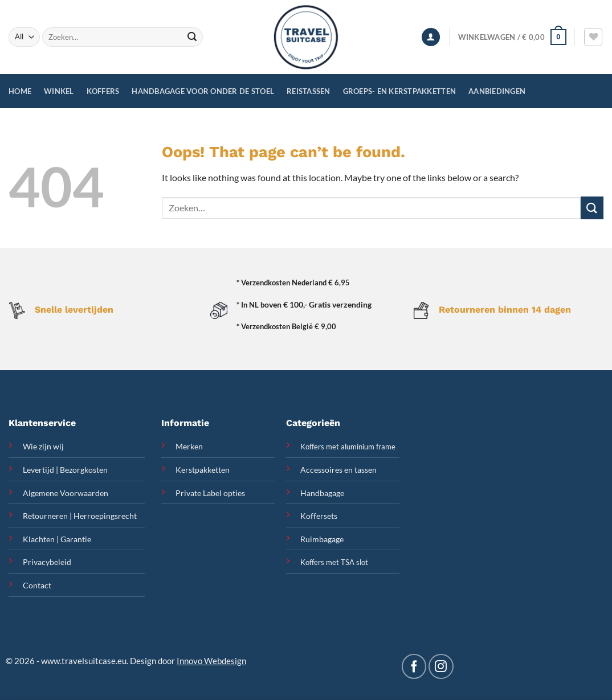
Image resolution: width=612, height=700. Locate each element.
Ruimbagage (322, 539)
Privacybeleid (47, 562)
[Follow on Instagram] (441, 666)
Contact (37, 585)
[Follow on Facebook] (414, 666)
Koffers (103, 91)
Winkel (59, 91)
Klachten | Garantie (57, 539)
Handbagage (322, 493)
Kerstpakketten (203, 470)
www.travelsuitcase (78, 661)
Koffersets (319, 516)
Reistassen (309, 91)
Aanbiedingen (497, 91)
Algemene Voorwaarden (66, 493)
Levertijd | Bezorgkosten (65, 470)
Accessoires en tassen (338, 470)
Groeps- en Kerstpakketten (399, 91)
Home (20, 91)
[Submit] (193, 37)
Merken (189, 446)
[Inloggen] (431, 37)
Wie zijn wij (43, 446)
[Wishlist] (593, 37)
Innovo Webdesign (211, 661)
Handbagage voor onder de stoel (203, 91)
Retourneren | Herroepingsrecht (80, 516)
